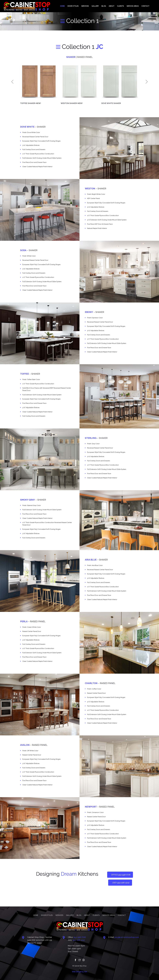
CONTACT (146, 6)
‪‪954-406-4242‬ (79, 940)
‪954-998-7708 (80, 937)
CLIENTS (123, 6)
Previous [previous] (12, 81)
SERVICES (91, 6)
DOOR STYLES (80, 6)
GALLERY (100, 6)
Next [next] (147, 81)
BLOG (108, 6)
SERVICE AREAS (134, 6)
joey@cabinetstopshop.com (127, 937)
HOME (70, 6)
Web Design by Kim (79, 972)
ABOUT (115, 6)
